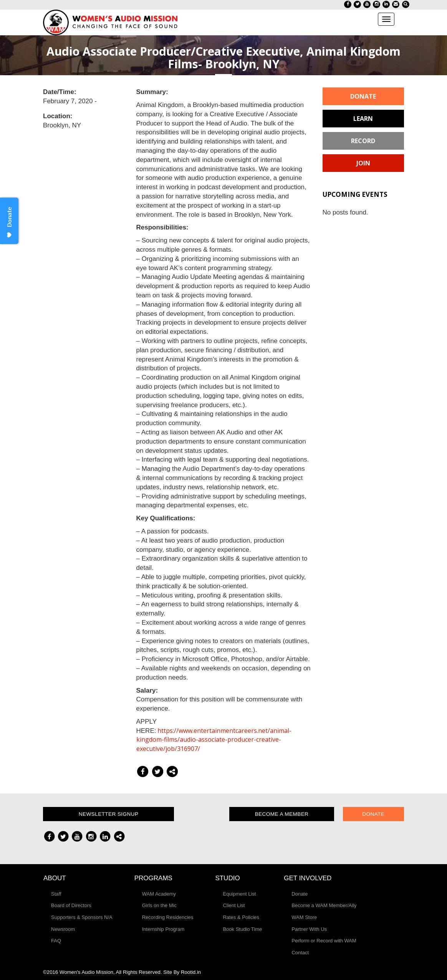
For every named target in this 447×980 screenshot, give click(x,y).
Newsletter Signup (109, 814)
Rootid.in (191, 972)
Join (363, 163)
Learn (363, 119)
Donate (363, 96)
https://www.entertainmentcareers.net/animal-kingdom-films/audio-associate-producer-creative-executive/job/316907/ (214, 740)
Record (363, 141)
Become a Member (282, 814)
